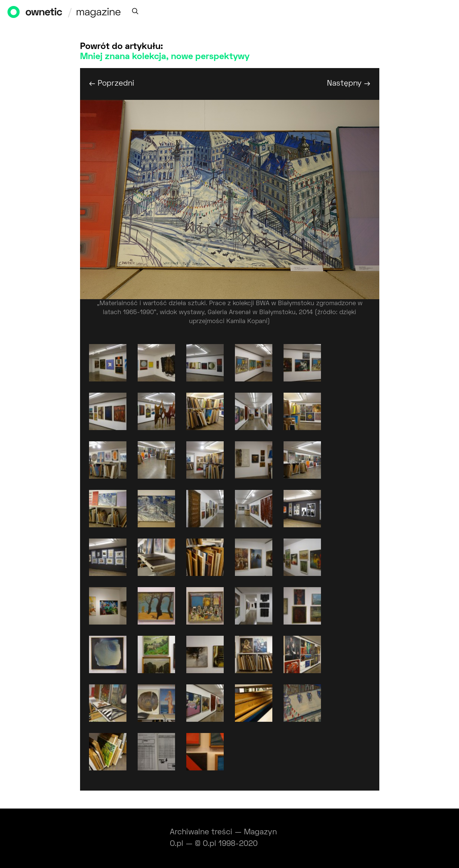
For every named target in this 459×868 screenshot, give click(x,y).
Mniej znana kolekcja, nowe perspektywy (165, 57)
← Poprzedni (112, 84)
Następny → (349, 84)
